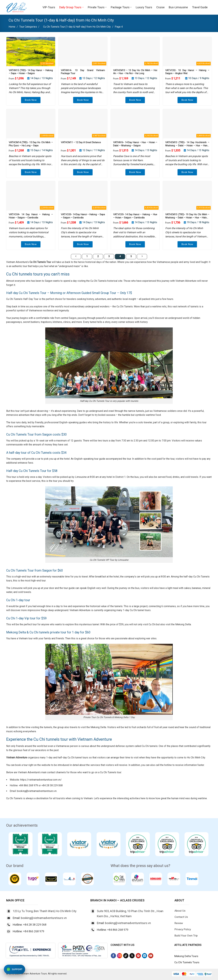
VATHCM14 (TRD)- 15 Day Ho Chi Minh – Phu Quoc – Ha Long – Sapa (31, 144)
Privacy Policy (183, 929)
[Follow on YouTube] (151, 956)
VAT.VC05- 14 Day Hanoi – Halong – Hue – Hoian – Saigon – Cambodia (135, 216)
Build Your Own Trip (186, 936)
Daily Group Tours (71, 7)
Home (12, 27)
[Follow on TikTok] (126, 956)
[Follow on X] (132, 956)
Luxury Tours (144, 7)
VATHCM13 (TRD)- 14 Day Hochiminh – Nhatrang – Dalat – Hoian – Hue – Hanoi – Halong (187, 144)
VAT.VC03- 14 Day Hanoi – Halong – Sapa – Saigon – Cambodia (83, 216)
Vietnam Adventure (17, 758)
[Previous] (76, 257)
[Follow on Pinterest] (138, 956)
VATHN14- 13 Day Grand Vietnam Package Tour (83, 72)
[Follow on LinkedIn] (145, 956)
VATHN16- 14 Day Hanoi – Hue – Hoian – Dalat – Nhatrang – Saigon (135, 144)
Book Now (31, 100)
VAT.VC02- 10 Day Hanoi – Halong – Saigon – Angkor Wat (187, 72)
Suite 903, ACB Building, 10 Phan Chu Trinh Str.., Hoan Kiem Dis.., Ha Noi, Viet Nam (130, 914)
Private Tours (97, 7)
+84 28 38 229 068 (35, 925)
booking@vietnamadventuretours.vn (44, 918)
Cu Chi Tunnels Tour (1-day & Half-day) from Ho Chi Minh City (77, 27)
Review (179, 923)
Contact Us (181, 917)
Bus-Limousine (178, 7)
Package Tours (121, 7)
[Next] (142, 257)
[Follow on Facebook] (113, 956)
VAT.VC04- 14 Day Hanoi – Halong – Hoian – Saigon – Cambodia (31, 216)
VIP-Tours (49, 7)
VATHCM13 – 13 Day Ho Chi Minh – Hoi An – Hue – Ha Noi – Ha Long (135, 72)
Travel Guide (200, 7)
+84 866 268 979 (34, 931)
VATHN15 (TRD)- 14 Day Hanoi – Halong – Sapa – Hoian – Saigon (31, 72)
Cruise (160, 7)
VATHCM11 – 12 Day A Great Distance (81, 142)
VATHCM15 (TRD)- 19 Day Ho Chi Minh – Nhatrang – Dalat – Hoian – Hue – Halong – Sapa (187, 216)
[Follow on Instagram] (120, 956)
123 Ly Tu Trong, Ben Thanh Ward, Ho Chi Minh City (45, 911)
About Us (180, 911)
